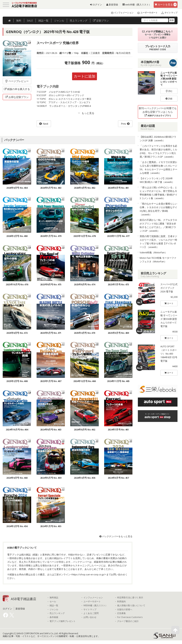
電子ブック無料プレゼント (63, 621)
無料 (19, 21)
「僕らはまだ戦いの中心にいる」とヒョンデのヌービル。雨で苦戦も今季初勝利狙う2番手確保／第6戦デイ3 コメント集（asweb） (158, 193)
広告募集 (121, 613)
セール (53, 602)
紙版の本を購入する (17, 89)
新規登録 (112, 5)
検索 (172, 20)
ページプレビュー (17, 81)
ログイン (96, 5)
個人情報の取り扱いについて (131, 606)
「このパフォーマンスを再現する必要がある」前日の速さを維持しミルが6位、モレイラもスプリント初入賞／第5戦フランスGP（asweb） (158, 151)
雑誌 (43, 21)
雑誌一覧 (54, 606)
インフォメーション (121, 13)
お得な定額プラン (17, 97)
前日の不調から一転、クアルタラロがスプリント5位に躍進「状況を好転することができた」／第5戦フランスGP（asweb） (158, 225)
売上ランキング (57, 613)
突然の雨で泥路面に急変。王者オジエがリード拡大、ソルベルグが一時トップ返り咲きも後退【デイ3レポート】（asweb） (158, 242)
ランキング (79, 21)
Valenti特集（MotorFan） (153, 252)
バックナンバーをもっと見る (116, 536)
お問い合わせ (90, 617)
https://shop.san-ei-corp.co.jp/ (88, 574)
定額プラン (101, 21)
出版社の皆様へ (125, 609)
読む (169, 91)
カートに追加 (85, 76)
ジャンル (59, 21)
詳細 (169, 99)
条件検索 (54, 617)
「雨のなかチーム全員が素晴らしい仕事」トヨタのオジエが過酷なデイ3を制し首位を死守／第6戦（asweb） (158, 209)
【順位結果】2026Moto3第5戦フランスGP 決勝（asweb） (158, 139)
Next (45, 124)
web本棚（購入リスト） (137, 5)
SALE (30, 21)
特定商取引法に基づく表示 (130, 598)
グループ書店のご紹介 (128, 621)
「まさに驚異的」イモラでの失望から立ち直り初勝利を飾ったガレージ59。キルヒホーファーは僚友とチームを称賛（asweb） (158, 168)
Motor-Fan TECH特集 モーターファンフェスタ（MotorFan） (158, 260)
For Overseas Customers (130, 617)
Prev (124, 124)
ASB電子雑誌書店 (24, 599)
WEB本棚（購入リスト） (95, 606)
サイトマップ (168, 13)
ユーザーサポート (146, 13)
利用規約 (121, 602)
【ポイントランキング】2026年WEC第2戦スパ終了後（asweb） (157, 180)
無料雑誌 (54, 598)
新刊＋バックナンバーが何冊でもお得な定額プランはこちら (158, 112)
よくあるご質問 (91, 613)
